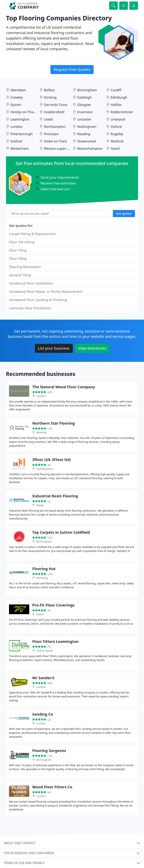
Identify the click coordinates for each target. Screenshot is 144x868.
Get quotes (124, 214)
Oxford (116, 127)
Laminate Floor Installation (30, 308)
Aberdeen (18, 90)
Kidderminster (122, 112)
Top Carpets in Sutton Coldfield (61, 532)
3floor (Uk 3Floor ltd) (52, 460)
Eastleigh (84, 97)
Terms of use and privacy (24, 863)
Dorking (50, 97)
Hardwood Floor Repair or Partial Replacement (46, 292)
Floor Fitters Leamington (55, 641)
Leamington (20, 119)
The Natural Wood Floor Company (64, 387)
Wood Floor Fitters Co (52, 787)
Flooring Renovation (25, 267)
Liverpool (118, 119)
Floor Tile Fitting (22, 242)
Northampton (55, 127)
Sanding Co (43, 714)
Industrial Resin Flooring (55, 496)
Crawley (17, 97)
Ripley (40, 505)
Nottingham (87, 127)
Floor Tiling (18, 250)
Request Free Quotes (72, 69)
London (17, 127)
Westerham (20, 148)
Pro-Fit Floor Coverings (53, 605)
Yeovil (115, 148)
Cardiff (116, 90)
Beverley (42, 432)
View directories (92, 348)
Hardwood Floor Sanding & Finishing (38, 300)
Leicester (84, 119)
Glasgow (84, 105)
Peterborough (22, 134)
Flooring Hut (44, 569)
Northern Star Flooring (54, 423)
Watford (117, 141)
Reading (84, 134)
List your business (54, 348)
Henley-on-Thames (25, 112)
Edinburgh (119, 97)
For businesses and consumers (29, 853)
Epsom (16, 105)
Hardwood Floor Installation (31, 283)
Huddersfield (54, 112)
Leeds (48, 119)
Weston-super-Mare (60, 148)
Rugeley (117, 134)
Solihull (16, 141)
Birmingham (87, 90)
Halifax (116, 105)
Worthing (42, 578)
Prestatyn (51, 134)
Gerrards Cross (56, 105)
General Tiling (20, 275)
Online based (45, 651)
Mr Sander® (43, 678)
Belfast (49, 90)
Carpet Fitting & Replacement (32, 234)
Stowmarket (87, 141)
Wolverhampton (90, 148)
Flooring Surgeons (49, 751)
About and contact (20, 843)
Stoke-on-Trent (55, 141)
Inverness (85, 112)
